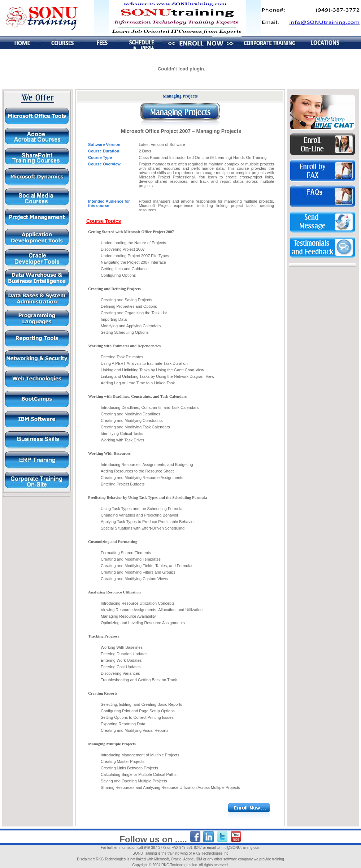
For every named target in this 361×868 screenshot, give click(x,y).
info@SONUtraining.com (240, 848)
